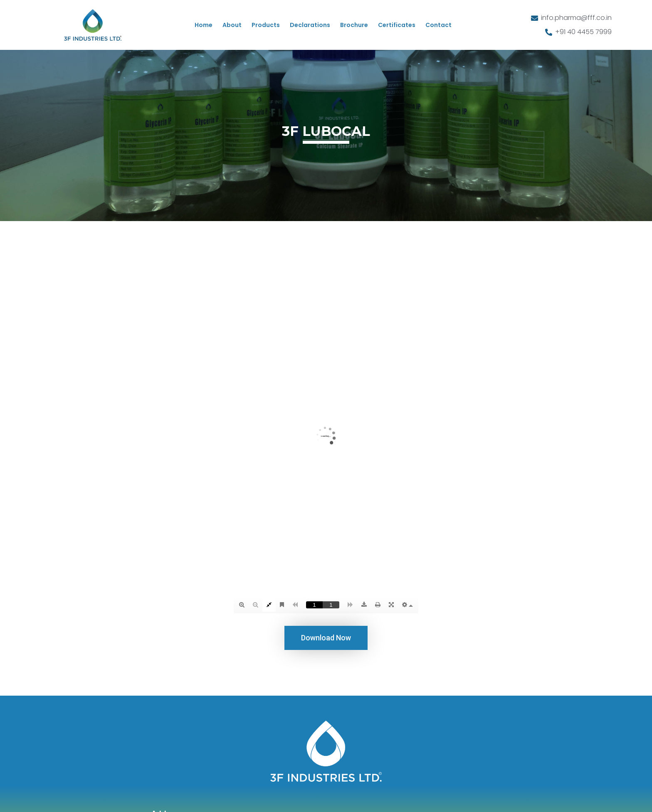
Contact (438, 25)
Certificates (397, 25)
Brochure (354, 25)
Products (266, 25)
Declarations (310, 25)
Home (204, 25)
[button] (326, 638)
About (232, 25)
